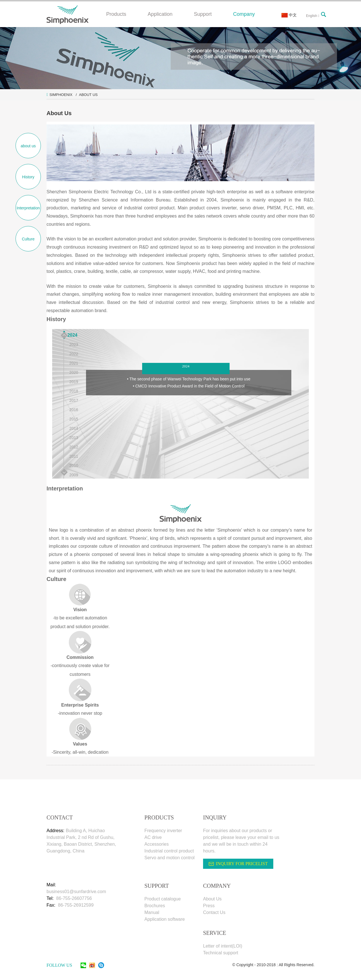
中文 (289, 15)
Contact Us (214, 912)
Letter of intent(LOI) (223, 946)
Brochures (155, 906)
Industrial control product (169, 851)
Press (209, 906)
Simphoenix (61, 95)
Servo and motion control (170, 858)
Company (244, 14)
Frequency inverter (163, 831)
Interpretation (28, 208)
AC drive (153, 837)
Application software (165, 919)
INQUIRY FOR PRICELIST (242, 864)
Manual (152, 912)
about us (28, 146)
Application (160, 14)
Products (116, 14)
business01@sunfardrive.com (76, 892)
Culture (28, 239)
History (28, 177)
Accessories (157, 844)
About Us (88, 95)
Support (203, 14)
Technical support (221, 953)
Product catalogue (163, 899)
